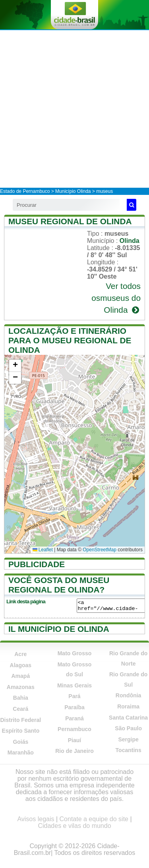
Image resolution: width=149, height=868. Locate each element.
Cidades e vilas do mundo (74, 826)
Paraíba (74, 707)
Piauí (74, 740)
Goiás (20, 742)
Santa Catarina (128, 718)
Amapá (20, 676)
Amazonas (21, 687)
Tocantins (129, 750)
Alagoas (21, 665)
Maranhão (21, 753)
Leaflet (43, 550)
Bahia (21, 698)
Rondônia (129, 695)
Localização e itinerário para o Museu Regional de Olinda (70, 340)
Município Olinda (73, 191)
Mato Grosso (75, 653)
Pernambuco (74, 729)
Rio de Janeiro (74, 751)
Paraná (74, 718)
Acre (20, 654)
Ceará (20, 709)
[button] (15, 366)
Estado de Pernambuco (25, 191)
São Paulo (128, 728)
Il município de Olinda (59, 629)
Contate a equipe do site (94, 819)
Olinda (130, 241)
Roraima (128, 706)
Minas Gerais (74, 685)
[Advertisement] (74, 109)
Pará (74, 696)
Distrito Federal (20, 720)
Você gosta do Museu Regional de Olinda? (59, 585)
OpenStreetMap (100, 550)
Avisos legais (36, 819)
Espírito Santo (20, 731)
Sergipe (128, 739)
